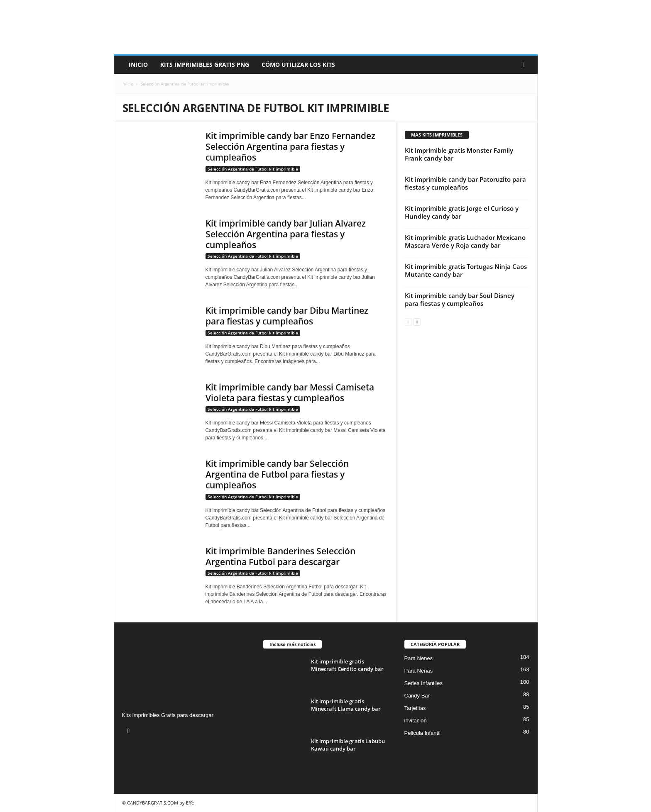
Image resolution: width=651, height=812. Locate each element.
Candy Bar (417, 696)
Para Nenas (419, 671)
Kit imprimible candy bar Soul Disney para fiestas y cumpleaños (460, 299)
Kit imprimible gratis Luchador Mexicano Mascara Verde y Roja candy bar (465, 241)
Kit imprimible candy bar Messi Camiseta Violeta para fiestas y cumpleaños (290, 393)
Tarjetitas (415, 708)
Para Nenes (419, 658)
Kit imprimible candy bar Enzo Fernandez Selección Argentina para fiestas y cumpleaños (290, 146)
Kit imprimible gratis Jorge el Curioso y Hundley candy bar (462, 212)
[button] (525, 65)
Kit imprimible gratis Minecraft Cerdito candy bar (347, 665)
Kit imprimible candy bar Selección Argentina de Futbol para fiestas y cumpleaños (277, 474)
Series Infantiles (424, 683)
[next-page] (417, 321)
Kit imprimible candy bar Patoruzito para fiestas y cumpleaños (465, 183)
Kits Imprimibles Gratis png (205, 65)
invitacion (416, 721)
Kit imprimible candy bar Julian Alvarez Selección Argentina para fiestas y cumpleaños (286, 234)
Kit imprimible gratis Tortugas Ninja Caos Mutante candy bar (466, 270)
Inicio (138, 65)
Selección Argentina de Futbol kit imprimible (253, 169)
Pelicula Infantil (422, 733)
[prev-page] (408, 321)
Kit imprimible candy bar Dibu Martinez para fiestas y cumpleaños (287, 316)
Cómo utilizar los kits (298, 65)
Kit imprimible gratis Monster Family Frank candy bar (459, 154)
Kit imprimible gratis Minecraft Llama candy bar (346, 705)
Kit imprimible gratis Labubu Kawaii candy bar (348, 745)
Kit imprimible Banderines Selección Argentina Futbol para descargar (280, 556)
